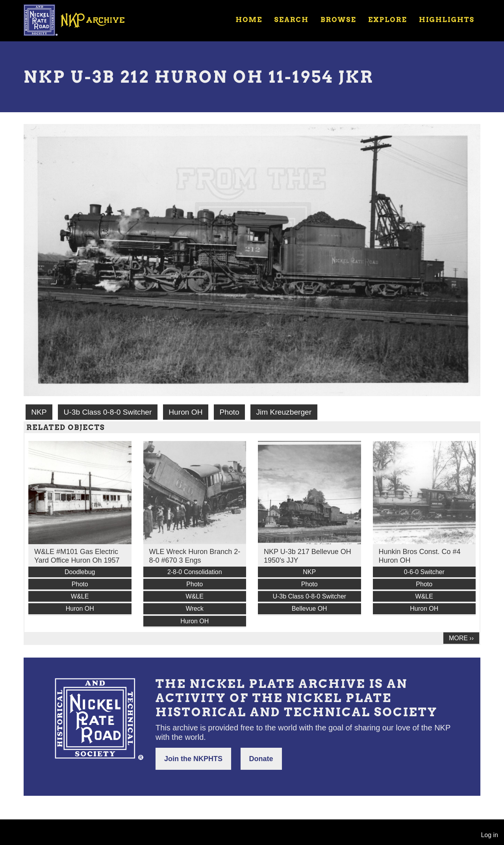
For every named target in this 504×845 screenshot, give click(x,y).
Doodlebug (80, 572)
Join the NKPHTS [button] (193, 759)
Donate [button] (261, 759)
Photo (229, 412)
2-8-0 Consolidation (195, 572)
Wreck (195, 609)
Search (292, 20)
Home (249, 20)
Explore (388, 20)
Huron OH (185, 412)
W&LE (80, 596)
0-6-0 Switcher (424, 572)
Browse (338, 20)
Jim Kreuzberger (284, 412)
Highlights (447, 20)
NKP (39, 412)
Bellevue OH (309, 609)
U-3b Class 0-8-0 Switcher (107, 412)
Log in (489, 835)
